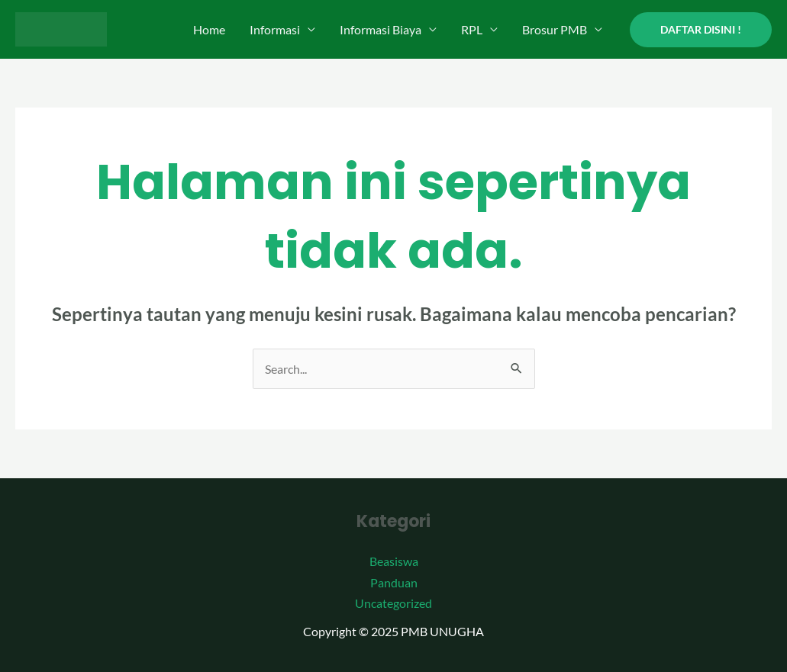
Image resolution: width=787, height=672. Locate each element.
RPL (472, 29)
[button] (701, 30)
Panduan (394, 582)
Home (209, 29)
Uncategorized (393, 603)
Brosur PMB (555, 29)
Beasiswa (394, 561)
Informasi (275, 29)
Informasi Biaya (381, 29)
